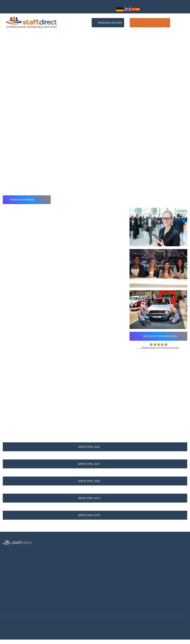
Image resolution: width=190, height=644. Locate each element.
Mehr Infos (5, 642)
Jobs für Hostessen (108, 556)
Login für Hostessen (14, 577)
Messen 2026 (58, 556)
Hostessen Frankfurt (62, 588)
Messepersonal (11, 561)
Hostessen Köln (59, 577)
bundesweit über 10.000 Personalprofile (27, 4)
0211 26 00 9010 (62, 9)
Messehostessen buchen (158, 336)
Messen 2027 (58, 561)
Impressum (9, 598)
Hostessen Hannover (62, 593)
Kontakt (180, 23)
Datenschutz (10, 582)
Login (110, 9)
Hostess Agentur (12, 550)
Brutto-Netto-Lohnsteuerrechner (116, 576)
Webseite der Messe (31, 83)
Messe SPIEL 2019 (95, 498)
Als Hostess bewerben (110, 571)
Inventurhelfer (11, 566)
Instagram (152, 573)
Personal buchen (108, 23)
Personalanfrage (27, 200)
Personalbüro (10, 555)
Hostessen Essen (60, 599)
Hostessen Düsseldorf (63, 583)
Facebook (152, 568)
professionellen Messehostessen (125, 104)
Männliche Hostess (13, 571)
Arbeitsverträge (12, 609)
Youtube (151, 578)
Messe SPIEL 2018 (95, 515)
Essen (13, 76)
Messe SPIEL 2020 (95, 481)
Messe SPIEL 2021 (95, 464)
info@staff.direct (89, 9)
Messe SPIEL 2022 (95, 447)
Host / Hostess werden (150, 23)
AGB (5, 593)
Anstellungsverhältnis (110, 550)
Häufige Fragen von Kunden (66, 566)
